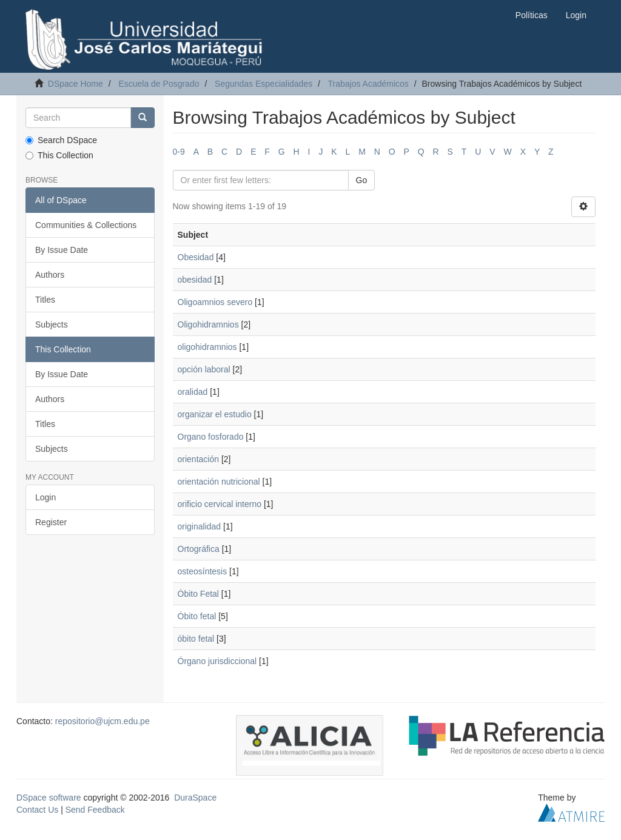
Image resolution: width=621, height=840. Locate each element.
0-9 (179, 152)
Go (362, 180)
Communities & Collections (86, 225)
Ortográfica (199, 549)
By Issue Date (62, 250)
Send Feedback (95, 810)
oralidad (193, 392)
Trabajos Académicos (368, 84)
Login (45, 497)
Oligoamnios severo (215, 302)
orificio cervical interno (220, 504)
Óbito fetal (197, 616)
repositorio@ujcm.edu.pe (102, 721)
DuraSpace (195, 798)
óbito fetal (196, 639)
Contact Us (37, 810)
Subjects (52, 324)
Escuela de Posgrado (159, 84)
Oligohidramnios (208, 324)
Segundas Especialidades (264, 84)
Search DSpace (61, 140)
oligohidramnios (207, 347)
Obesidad (196, 257)
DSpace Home (76, 84)
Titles (45, 300)
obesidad (195, 280)
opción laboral (204, 369)
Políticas (532, 15)
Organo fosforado (211, 437)
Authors (50, 275)
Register (51, 522)
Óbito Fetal (198, 594)
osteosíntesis (203, 571)
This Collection (59, 155)
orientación (199, 459)
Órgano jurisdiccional (217, 661)
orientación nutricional (219, 482)
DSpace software (49, 798)
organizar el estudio (215, 414)
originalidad (200, 526)
